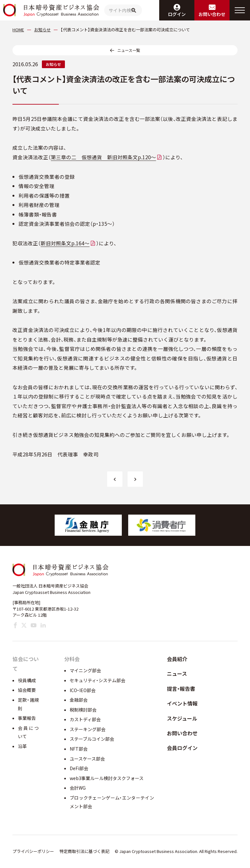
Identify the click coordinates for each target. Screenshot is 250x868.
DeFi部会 (79, 768)
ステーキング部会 (88, 729)
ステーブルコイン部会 (92, 739)
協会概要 (27, 690)
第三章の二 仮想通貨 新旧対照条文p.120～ (103, 157)
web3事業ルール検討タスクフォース (107, 778)
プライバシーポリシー (33, 851)
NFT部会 (79, 749)
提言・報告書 (181, 689)
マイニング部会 (85, 670)
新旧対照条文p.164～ (65, 243)
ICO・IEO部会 (83, 690)
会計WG (78, 788)
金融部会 (79, 700)
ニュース (177, 674)
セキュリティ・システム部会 (98, 680)
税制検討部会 (83, 710)
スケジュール (182, 718)
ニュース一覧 (129, 50)
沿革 (22, 746)
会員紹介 (177, 659)
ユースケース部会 (87, 759)
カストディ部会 (85, 719)
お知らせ (53, 64)
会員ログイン (182, 748)
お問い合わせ (182, 733)
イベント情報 (182, 703)
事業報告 (27, 718)
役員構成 (27, 680)
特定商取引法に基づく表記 (84, 851)
